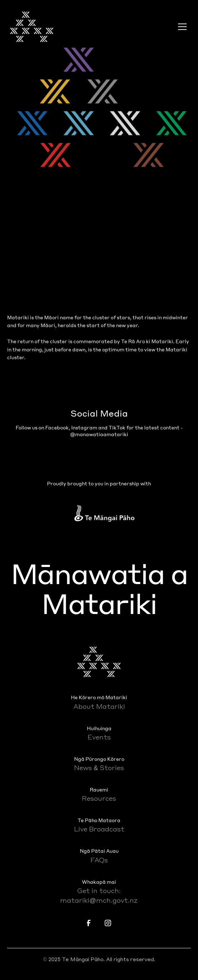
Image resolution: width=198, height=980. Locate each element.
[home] (32, 27)
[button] (181, 27)
